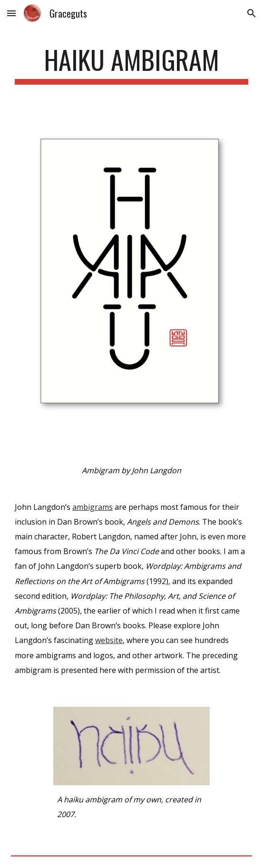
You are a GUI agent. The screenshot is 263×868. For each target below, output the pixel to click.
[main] (131, 64)
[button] (11, 13)
